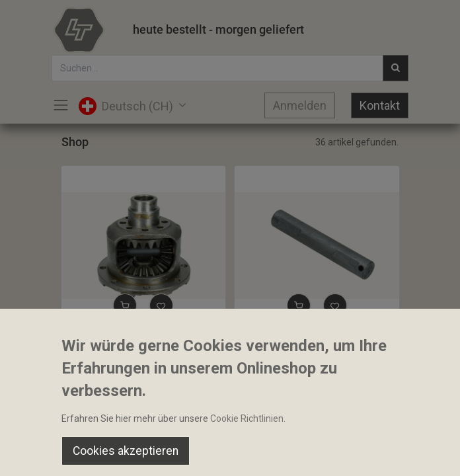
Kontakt (380, 105)
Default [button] (348, 426)
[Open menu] (230, 457)
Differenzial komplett (111, 337)
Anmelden (300, 105)
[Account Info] (417, 454)
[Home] (44, 454)
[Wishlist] (324, 454)
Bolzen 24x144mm (279, 337)
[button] (125, 305)
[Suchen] (136, 454)
